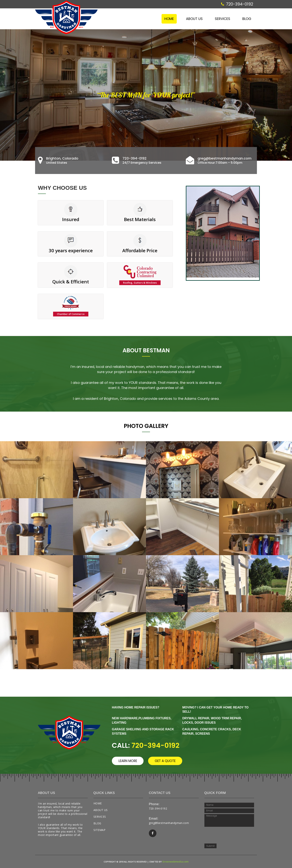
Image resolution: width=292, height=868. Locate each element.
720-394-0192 (237, 4)
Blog (247, 19)
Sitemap (100, 830)
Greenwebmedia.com (175, 862)
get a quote (171, 761)
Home (169, 19)
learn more (129, 761)
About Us (194, 19)
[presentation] (230, 834)
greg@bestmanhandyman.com (169, 823)
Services (223, 19)
